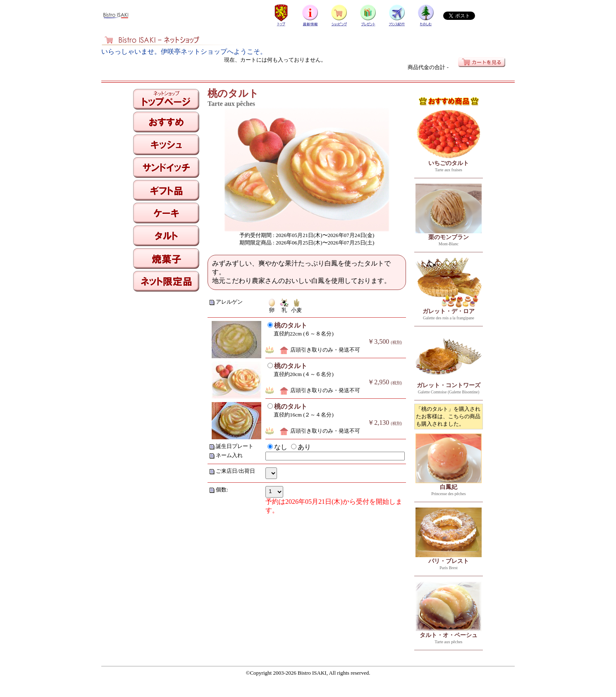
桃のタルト (291, 325)
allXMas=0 (271, 473)
